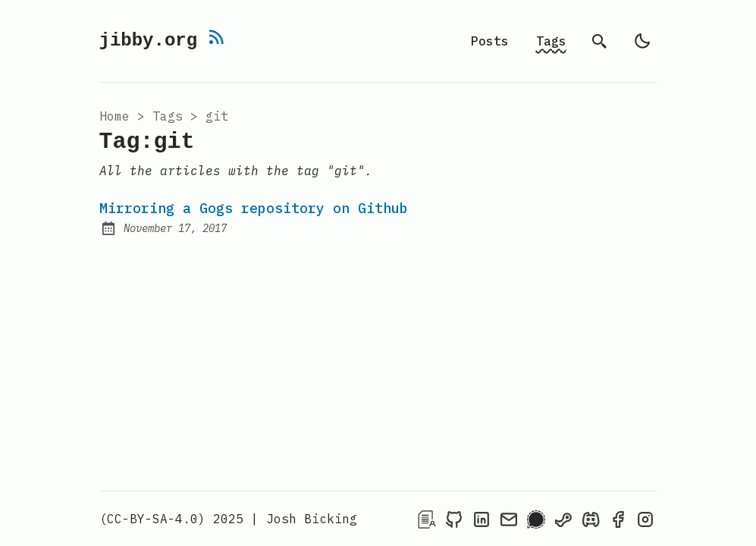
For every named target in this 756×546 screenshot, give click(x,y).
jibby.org (154, 39)
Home (114, 117)
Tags (551, 41)
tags (168, 117)
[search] (600, 41)
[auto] (642, 41)
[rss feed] (221, 27)
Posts (490, 41)
